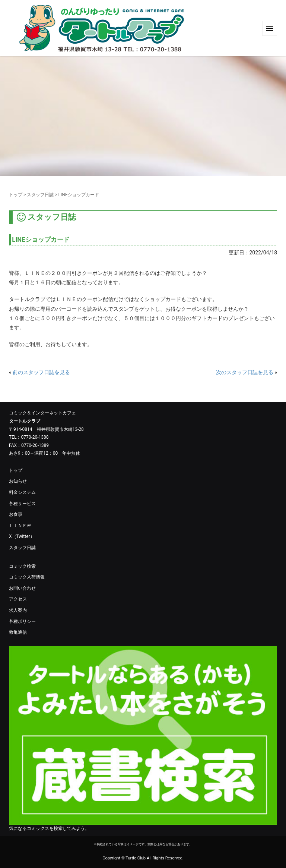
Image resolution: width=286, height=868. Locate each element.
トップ (16, 195)
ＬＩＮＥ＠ (20, 526)
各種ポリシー (22, 621)
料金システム (22, 492)
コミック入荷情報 (27, 577)
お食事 (16, 514)
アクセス (18, 599)
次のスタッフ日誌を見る (245, 372)
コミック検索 (22, 566)
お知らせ (18, 481)
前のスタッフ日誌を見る (41, 372)
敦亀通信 (18, 632)
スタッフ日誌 (40, 195)
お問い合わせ (22, 588)
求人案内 (18, 610)
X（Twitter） (22, 536)
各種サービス (22, 504)
